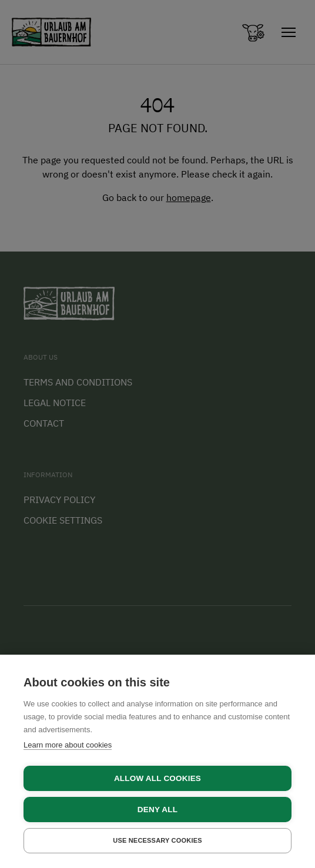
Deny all (157, 810)
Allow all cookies (157, 778)
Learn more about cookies (68, 745)
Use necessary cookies (157, 840)
